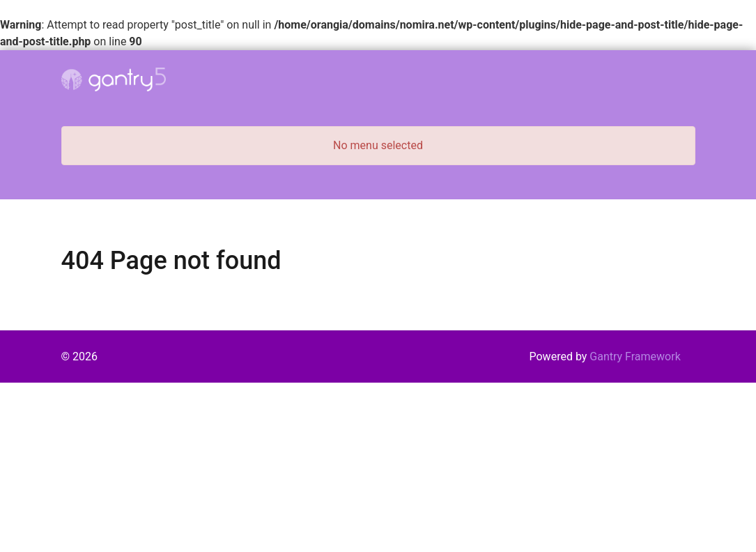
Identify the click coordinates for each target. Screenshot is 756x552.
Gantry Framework (635, 356)
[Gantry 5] (114, 79)
